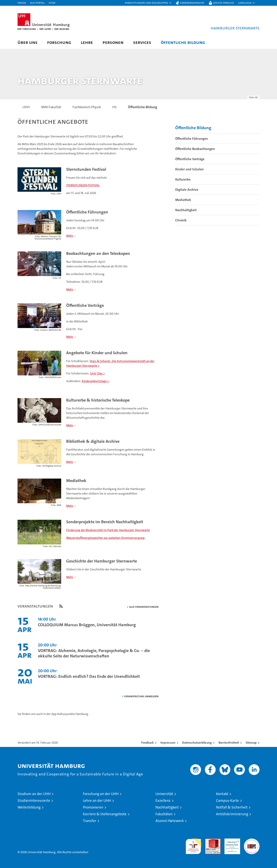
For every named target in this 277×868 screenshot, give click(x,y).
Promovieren (93, 807)
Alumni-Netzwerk (170, 821)
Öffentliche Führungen (192, 139)
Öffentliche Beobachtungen (195, 149)
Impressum (168, 743)
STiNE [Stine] (52, 3)
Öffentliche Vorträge (190, 159)
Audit (209, 841)
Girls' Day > (97, 374)
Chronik (181, 220)
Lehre (87, 42)
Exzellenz (163, 801)
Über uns (28, 42)
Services (142, 42)
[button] (148, 3)
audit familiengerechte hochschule (193, 845)
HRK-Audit (231, 841)
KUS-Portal (37, 3)
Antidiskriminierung (232, 814)
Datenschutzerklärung (197, 743)
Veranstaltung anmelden (141, 696)
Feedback (147, 743)
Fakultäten (164, 814)
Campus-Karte (227, 801)
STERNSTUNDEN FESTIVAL (83, 185)
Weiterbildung (29, 807)
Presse (22, 3)
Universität (164, 794)
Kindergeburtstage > (95, 381)
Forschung (59, 42)
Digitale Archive (187, 190)
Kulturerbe (183, 180)
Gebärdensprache (192, 3)
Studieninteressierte (34, 801)
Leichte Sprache (223, 3)
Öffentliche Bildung (183, 42)
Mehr (70, 236)
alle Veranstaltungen (144, 607)
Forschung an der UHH (101, 794)
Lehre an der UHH (97, 801)
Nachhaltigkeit (186, 210)
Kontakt (222, 794)
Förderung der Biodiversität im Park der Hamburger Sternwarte (108, 530)
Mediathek (183, 200)
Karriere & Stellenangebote (105, 814)
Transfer (90, 821)
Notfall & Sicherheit (232, 807)
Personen (113, 42)
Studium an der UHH (34, 794)
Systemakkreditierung (252, 841)
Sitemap (251, 743)
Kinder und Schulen (189, 169)
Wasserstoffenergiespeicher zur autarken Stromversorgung (105, 538)
